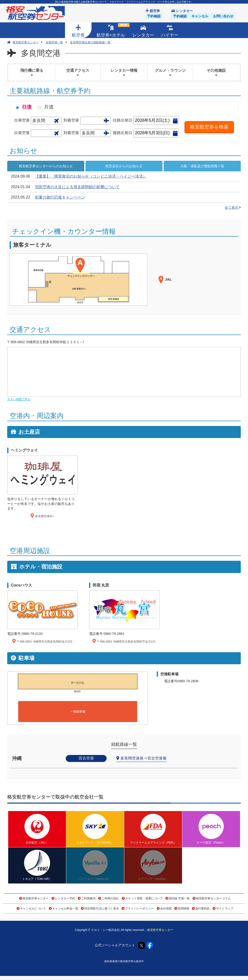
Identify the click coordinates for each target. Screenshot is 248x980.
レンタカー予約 (65, 898)
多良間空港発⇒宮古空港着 (144, 758)
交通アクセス (78, 73)
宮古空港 (86, 758)
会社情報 (166, 909)
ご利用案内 (88, 898)
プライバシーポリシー (139, 909)
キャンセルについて (33, 909)
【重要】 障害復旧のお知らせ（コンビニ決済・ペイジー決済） (91, 176)
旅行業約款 (202, 909)
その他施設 (216, 73)
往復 (27, 107)
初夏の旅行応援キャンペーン (60, 197)
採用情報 (183, 909)
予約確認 (154, 16)
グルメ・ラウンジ (170, 73)
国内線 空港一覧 (179, 898)
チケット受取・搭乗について (144, 898)
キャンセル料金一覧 (65, 909)
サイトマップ (225, 909)
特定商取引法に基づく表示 (102, 909)
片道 (49, 107)
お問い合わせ (223, 16)
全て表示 (233, 207)
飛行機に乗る (32, 73)
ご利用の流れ (110, 898)
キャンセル (200, 16)
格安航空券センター (36, 898)
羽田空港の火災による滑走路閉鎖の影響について (77, 187)
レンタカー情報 (124, 73)
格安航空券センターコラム (213, 898)
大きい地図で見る (19, 399)
